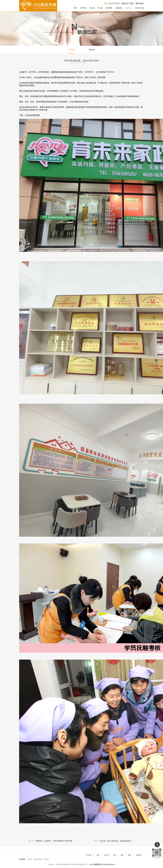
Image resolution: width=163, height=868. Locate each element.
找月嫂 (92, 8)
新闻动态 (128, 8)
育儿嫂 (100, 8)
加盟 (122, 855)
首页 (75, 8)
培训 (114, 855)
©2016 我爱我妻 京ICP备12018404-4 (102, 864)
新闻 (130, 855)
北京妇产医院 (37, 859)
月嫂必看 (92, 50)
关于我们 (83, 8)
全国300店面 (139, 8)
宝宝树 (30, 859)
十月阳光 (46, 859)
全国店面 (139, 855)
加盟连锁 (119, 8)
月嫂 (98, 855)
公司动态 (71, 50)
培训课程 (109, 8)
